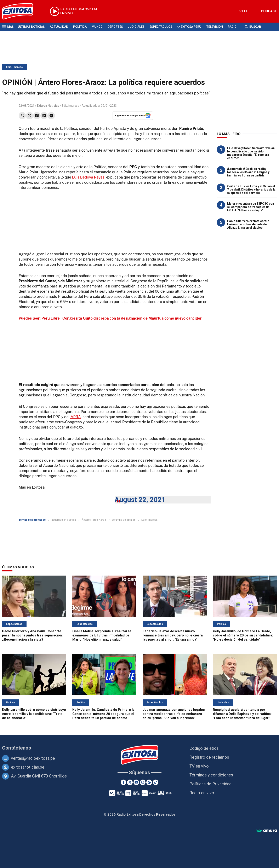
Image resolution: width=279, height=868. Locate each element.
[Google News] (149, 782)
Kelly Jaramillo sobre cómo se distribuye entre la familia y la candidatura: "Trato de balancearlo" (34, 714)
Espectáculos (161, 27)
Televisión (215, 27)
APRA (75, 417)
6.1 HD (244, 11)
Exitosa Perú (191, 27)
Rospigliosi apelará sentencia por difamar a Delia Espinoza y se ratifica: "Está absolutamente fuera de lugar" (242, 714)
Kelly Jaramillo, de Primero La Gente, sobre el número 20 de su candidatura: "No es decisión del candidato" (243, 635)
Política (80, 27)
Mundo (97, 27)
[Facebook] (123, 782)
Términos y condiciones (211, 775)
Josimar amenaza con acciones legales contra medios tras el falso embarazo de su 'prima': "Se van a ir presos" (174, 714)
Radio (232, 27)
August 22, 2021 (140, 500)
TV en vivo (199, 766)
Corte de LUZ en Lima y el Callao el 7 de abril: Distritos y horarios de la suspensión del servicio (251, 190)
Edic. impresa (70, 106)
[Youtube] (136, 782)
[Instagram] (143, 782)
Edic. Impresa (14, 67)
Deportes (115, 27)
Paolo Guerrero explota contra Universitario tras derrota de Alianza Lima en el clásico (248, 224)
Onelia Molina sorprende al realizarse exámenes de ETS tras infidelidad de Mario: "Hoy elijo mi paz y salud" (102, 635)
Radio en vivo (202, 793)
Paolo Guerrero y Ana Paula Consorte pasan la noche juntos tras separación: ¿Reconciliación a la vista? (32, 635)
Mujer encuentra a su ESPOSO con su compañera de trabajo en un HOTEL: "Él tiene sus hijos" (251, 207)
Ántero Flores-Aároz (94, 520)
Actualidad (59, 27)
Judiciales (136, 27)
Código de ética (204, 748)
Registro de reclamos (209, 757)
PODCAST (269, 11)
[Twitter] (130, 782)
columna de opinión (124, 520)
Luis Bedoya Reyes (88, 177)
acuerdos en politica (64, 520)
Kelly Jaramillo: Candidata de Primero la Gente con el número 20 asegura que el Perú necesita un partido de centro (103, 714)
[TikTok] (156, 782)
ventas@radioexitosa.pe (33, 758)
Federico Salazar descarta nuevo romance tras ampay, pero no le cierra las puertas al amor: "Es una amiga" (173, 635)
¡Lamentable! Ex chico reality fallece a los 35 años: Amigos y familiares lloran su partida (248, 172)
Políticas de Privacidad (210, 784)
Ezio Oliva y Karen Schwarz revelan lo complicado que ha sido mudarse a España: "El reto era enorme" (251, 153)
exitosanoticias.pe (28, 767)
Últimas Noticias (31, 27)
